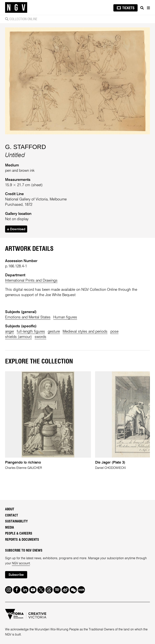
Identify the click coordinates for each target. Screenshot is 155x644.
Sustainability (16, 521)
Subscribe (16, 575)
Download (16, 229)
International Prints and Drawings (31, 281)
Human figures (65, 317)
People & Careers (19, 534)
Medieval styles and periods (85, 332)
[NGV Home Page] (16, 8)
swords (40, 337)
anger (10, 332)
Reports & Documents (22, 540)
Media (10, 528)
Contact (12, 516)
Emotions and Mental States (28, 317)
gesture (54, 332)
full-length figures (31, 332)
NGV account (21, 563)
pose (114, 332)
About (10, 509)
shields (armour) (18, 337)
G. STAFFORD (25, 147)
